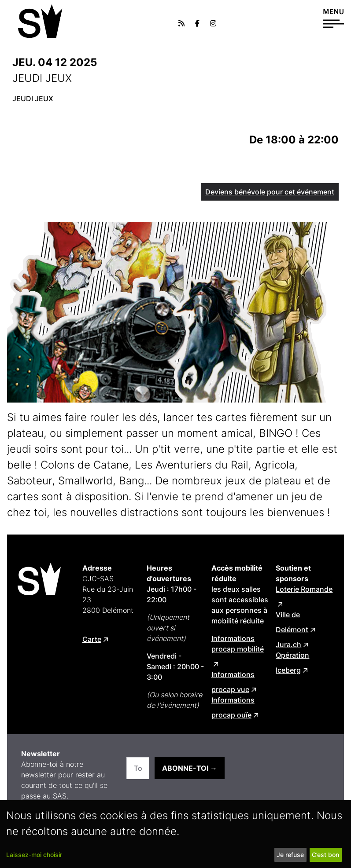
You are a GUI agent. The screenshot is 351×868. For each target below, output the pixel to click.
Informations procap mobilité (238, 644)
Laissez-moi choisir (34, 855)
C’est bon (325, 855)
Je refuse (290, 855)
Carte (92, 639)
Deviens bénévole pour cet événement (270, 192)
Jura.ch (288, 645)
